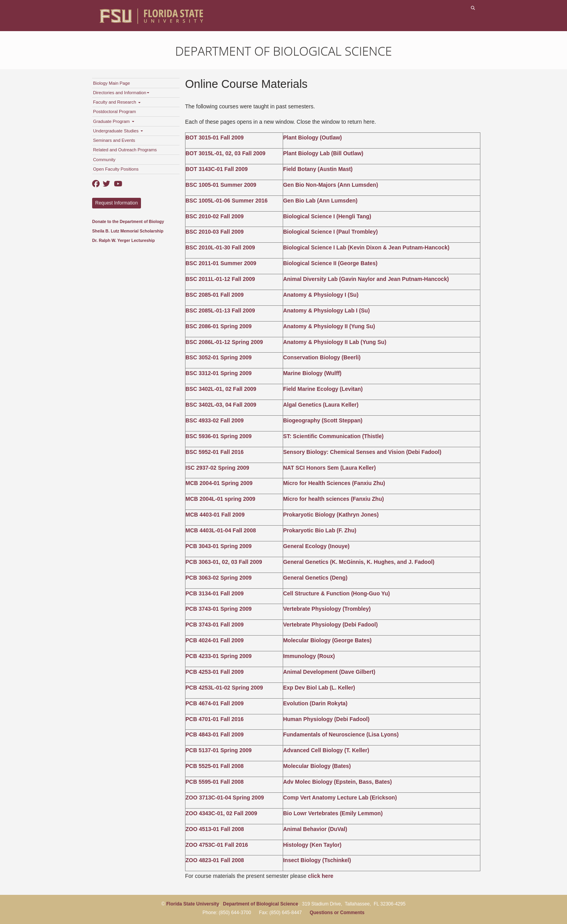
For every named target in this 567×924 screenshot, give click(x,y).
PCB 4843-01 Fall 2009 (215, 734)
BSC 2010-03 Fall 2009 (215, 232)
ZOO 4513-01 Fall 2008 (215, 829)
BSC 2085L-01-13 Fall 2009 (220, 310)
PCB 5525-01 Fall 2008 (215, 766)
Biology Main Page (111, 83)
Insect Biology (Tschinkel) (317, 860)
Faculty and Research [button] (117, 102)
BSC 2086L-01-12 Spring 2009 (224, 342)
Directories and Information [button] (121, 93)
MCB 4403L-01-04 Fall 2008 (221, 530)
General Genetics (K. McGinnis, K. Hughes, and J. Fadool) (359, 562)
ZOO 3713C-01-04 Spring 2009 (225, 798)
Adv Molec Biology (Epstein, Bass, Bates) (337, 782)
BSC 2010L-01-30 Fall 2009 (220, 247)
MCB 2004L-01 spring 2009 (220, 499)
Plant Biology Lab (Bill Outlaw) (323, 153)
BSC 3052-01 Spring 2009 (219, 357)
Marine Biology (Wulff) (312, 373)
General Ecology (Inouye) (316, 546)
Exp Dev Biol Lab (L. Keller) (319, 688)
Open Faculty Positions (116, 169)
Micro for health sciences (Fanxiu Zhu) (334, 499)
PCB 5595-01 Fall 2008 (215, 782)
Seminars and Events (114, 140)
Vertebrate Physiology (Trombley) (327, 609)
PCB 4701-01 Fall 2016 (215, 719)
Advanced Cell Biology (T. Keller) (326, 750)
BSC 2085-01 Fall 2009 (215, 295)
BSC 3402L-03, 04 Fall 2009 (221, 405)
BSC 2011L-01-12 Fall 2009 (220, 279)
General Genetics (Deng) (315, 578)
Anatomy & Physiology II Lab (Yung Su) (335, 342)
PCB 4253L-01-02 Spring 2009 (224, 688)
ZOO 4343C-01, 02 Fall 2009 (221, 813)
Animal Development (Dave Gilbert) (329, 672)
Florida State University (193, 904)
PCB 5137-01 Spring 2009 (219, 750)
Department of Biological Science (284, 51)
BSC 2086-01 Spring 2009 (219, 326)
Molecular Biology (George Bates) (327, 640)
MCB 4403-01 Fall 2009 (215, 515)
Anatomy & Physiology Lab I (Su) (326, 310)
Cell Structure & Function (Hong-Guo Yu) (336, 593)
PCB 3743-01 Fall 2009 (215, 625)
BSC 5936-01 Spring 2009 (219, 436)
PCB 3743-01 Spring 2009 (219, 609)
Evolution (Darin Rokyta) (315, 703)
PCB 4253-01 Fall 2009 (215, 672)
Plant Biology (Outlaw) (312, 138)
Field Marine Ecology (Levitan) (323, 389)
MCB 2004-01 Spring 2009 (219, 483)
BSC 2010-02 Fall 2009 (215, 216)
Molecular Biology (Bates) (317, 766)
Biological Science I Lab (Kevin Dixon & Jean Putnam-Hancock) (366, 247)
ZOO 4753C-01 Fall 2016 (217, 845)
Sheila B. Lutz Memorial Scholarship (128, 231)
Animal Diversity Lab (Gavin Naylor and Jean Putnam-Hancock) (366, 279)
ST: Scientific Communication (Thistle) (333, 436)
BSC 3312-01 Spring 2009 (219, 373)
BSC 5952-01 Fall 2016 (215, 452)
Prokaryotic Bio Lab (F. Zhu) (320, 530)
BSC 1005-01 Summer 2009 (221, 185)
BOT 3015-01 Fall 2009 (215, 138)
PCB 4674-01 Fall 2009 (215, 703)
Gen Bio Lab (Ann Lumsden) (320, 201)
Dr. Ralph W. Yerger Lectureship (123, 240)
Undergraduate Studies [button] (118, 131)
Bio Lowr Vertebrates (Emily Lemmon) (333, 813)
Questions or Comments (337, 913)
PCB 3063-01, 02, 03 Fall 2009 (224, 562)
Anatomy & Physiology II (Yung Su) (329, 326)
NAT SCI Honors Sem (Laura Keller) (329, 468)
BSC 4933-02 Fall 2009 (215, 420)
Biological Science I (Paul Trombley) (330, 232)
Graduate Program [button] (113, 121)
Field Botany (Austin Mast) (318, 169)
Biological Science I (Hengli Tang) (327, 216)
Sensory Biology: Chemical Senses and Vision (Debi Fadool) (362, 452)
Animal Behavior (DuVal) (315, 829)
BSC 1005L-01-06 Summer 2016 (227, 201)
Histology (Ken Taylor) (312, 845)
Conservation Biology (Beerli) (322, 357)
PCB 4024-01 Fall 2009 (215, 640)
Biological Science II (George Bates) (330, 263)
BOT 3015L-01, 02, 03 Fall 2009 (225, 153)
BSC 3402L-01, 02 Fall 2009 (221, 389)
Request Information (117, 203)
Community (104, 160)
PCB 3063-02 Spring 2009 (219, 578)
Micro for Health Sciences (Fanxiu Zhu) (334, 483)
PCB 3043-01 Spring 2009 (219, 546)
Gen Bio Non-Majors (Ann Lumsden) (331, 185)
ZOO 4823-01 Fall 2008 (215, 860)
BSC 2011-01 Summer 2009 (221, 263)
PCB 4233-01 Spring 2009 (219, 656)
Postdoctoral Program (114, 112)
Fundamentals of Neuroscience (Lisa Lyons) (341, 734)
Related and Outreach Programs (125, 150)
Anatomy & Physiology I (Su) (321, 295)
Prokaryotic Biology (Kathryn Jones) (331, 515)
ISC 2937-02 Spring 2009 (217, 468)
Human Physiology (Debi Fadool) (326, 719)
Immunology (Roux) (309, 656)
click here (321, 876)
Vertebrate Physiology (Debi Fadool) (330, 625)
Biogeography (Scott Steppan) (323, 420)
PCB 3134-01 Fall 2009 (215, 593)
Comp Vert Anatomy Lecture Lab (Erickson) (340, 798)
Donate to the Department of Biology (128, 221)
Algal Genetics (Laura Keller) (321, 405)
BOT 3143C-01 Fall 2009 (217, 169)
